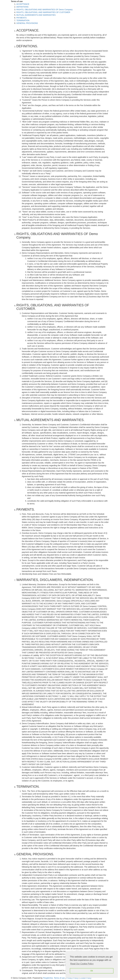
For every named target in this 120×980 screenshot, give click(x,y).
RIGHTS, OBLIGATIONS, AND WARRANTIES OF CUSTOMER (43, 12)
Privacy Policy (72, 978)
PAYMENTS (21, 18)
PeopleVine (48, 978)
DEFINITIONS (22, 7)
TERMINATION (23, 20)
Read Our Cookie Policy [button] (82, 964)
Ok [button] (92, 971)
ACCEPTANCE (23, 4)
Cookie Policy (86, 978)
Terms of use (59, 978)
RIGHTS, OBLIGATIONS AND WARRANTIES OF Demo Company (44, 10)
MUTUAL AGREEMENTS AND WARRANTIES (36, 15)
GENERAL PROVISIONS (27, 23)
